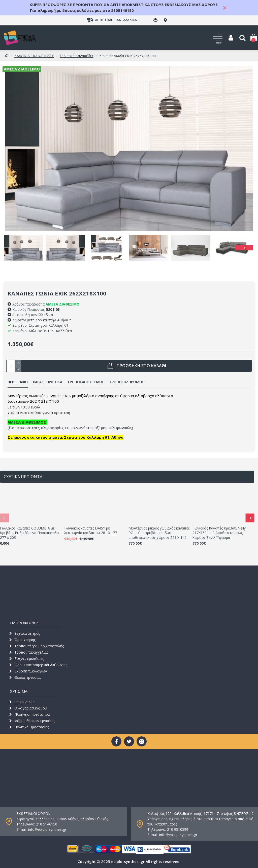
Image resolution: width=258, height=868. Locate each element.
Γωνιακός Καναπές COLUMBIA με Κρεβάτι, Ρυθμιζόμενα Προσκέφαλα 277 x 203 (29, 533)
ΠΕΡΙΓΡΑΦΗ (18, 382)
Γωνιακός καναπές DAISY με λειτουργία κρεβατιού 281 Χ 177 (91, 531)
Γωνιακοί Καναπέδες (77, 56)
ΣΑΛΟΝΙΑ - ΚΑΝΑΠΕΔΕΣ (34, 56)
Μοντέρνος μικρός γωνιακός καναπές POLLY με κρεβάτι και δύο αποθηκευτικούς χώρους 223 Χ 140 (159, 533)
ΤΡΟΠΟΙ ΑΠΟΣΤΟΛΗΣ (86, 382)
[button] (244, 248)
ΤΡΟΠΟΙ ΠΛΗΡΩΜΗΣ (127, 382)
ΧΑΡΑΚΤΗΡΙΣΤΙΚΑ (47, 382)
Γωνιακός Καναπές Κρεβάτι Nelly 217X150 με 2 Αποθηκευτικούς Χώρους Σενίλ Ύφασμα (219, 533)
